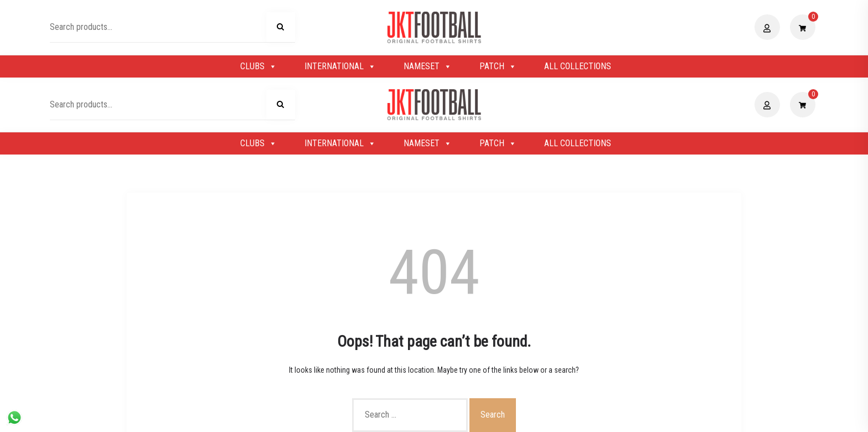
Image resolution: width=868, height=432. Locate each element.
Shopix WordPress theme (472, 418)
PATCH (498, 66)
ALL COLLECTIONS (578, 66)
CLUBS (259, 66)
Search (281, 29)
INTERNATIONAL (340, 66)
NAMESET (428, 66)
